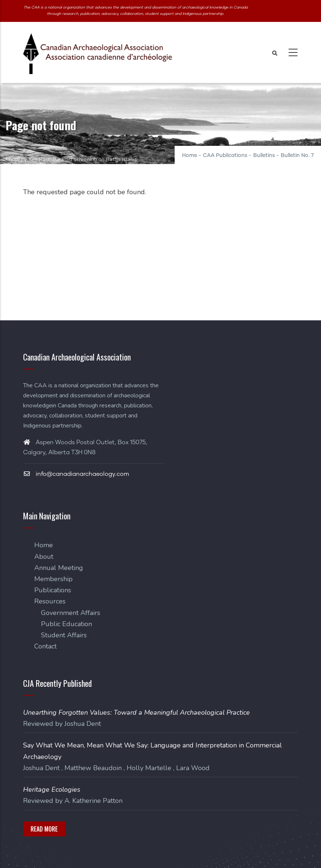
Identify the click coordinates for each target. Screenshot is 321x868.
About (44, 557)
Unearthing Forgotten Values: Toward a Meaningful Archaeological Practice (136, 712)
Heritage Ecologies (52, 789)
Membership (53, 579)
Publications (53, 590)
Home (190, 156)
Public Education (66, 624)
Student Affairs (64, 635)
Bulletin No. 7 (297, 156)
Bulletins (264, 156)
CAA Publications (225, 156)
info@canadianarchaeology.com (76, 474)
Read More (44, 829)
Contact (45, 646)
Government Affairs (71, 613)
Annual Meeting (59, 568)
